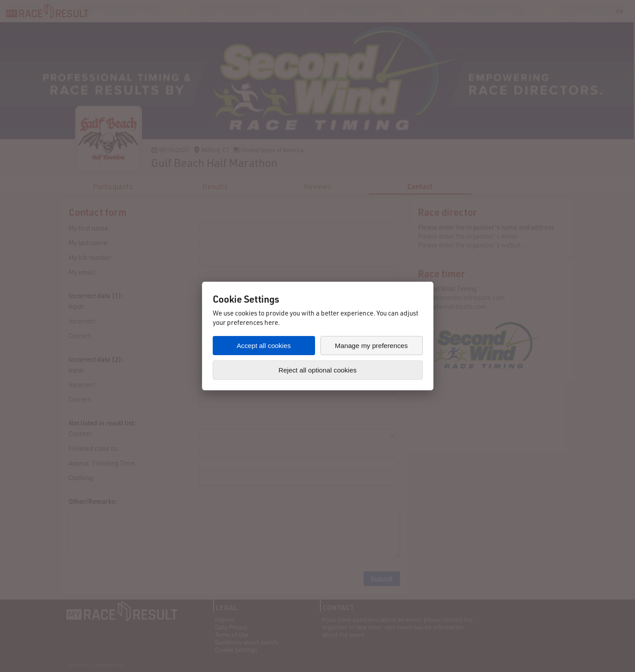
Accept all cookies (264, 346)
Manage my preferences (372, 346)
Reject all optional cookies (318, 370)
